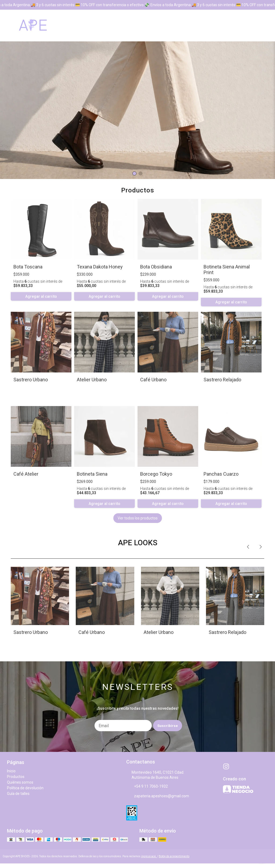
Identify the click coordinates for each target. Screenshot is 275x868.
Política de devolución (25, 788)
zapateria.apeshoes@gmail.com (158, 796)
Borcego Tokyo (156, 474)
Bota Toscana (28, 267)
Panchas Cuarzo (221, 474)
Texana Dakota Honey (100, 267)
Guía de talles (18, 794)
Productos (16, 777)
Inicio (11, 771)
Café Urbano (153, 380)
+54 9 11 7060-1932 (147, 787)
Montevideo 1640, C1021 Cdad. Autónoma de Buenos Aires (155, 775)
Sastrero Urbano (31, 380)
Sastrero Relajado (222, 380)
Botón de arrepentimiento (174, 856)
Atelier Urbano (92, 380)
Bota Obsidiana (156, 267)
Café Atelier (26, 474)
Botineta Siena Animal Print (227, 270)
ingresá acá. (149, 856)
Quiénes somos (20, 782)
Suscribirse (168, 726)
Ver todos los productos (138, 518)
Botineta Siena (92, 474)
